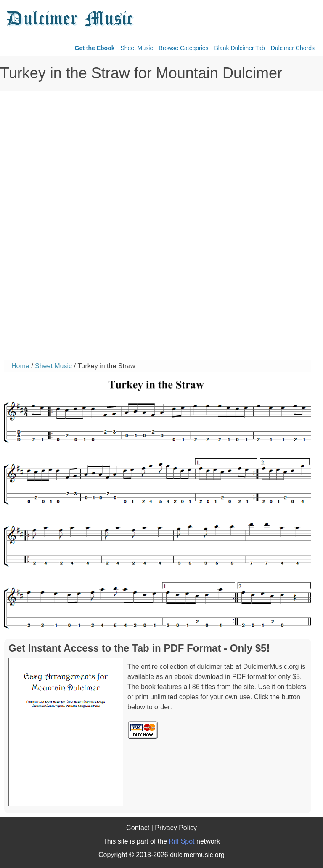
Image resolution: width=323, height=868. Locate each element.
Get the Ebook (95, 48)
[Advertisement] (38, 234)
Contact (138, 828)
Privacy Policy (176, 828)
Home (20, 366)
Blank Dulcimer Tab (240, 48)
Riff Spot (181, 841)
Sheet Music (136, 48)
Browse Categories (183, 48)
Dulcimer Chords (293, 48)
